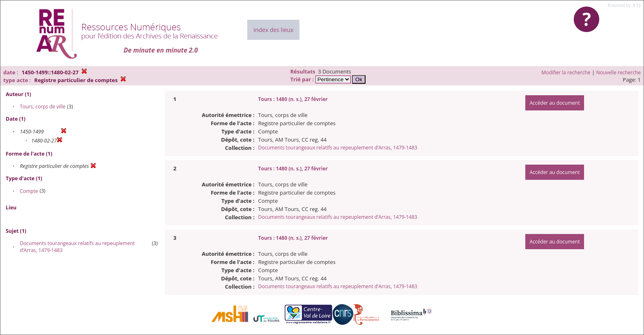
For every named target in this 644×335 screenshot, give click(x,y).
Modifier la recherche (566, 72)
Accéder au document (554, 103)
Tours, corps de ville (43, 107)
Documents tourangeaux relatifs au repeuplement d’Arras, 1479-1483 (338, 148)
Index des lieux (273, 30)
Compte (29, 191)
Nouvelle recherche (619, 72)
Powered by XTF (624, 5)
